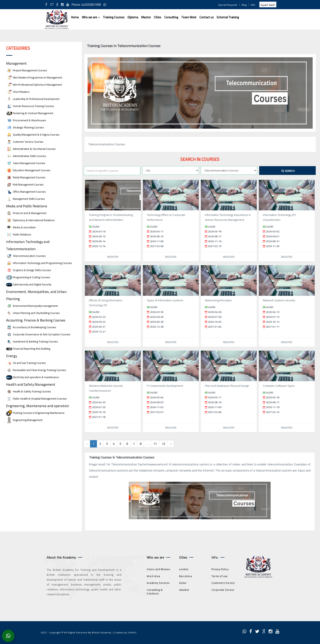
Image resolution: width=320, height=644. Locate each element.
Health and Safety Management (31, 384)
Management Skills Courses (25, 199)
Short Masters (18, 92)
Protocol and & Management (26, 213)
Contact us (207, 17)
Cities (158, 17)
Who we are (91, 17)
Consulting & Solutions (155, 592)
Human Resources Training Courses (30, 106)
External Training (228, 17)
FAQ (253, 5)
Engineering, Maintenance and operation (38, 406)
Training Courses (114, 17)
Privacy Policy (220, 569)
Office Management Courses (26, 192)
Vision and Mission (158, 569)
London (184, 569)
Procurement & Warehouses (26, 120)
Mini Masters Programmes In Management (34, 78)
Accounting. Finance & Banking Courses (36, 320)
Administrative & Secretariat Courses (31, 149)
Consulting (171, 17)
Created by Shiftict (125, 632)
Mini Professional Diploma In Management (34, 85)
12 (163, 444)
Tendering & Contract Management (30, 113)
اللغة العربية (268, 5)
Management (16, 63)
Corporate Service (223, 590)
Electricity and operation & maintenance (33, 377)
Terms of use (219, 576)
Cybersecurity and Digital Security (29, 284)
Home (75, 17)
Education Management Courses (28, 170)
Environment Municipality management (32, 306)
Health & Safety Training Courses (28, 392)
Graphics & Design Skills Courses (28, 270)
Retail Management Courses (26, 177)
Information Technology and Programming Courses (39, 263)
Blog (244, 5)
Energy (12, 356)
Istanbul (184, 590)
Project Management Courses (27, 70)
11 (155, 444)
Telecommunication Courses (26, 256)
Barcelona (186, 576)
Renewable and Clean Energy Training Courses (36, 370)
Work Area (153, 576)
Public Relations (19, 235)
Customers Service (223, 583)
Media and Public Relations (27, 206)
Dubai (183, 583)
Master (146, 17)
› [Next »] (171, 444)
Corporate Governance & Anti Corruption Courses (38, 334)
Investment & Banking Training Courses (32, 342)
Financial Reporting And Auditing (28, 349)
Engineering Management (24, 420)
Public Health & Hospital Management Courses (36, 399)
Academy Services (158, 583)
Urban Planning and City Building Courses (33, 313)
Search (288, 171)
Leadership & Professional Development (33, 99)
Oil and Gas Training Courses (26, 363)
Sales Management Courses (26, 163)
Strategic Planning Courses (25, 128)
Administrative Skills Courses (26, 156)
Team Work (189, 17)
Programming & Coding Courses (28, 277)
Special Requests (228, 5)
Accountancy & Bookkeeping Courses (31, 327)
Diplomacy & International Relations (30, 220)
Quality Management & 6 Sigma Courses (33, 135)
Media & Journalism (21, 227)
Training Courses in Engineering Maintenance (35, 413)
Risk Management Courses (25, 185)
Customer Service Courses (25, 142)
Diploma (133, 17)
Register (113, 257)
